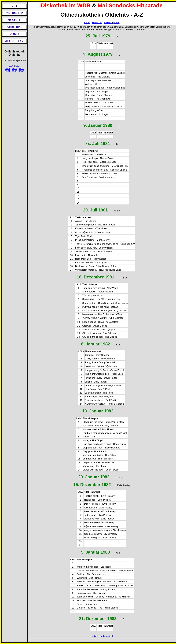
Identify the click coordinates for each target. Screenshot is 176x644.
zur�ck (108, 22)
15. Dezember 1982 (92, 485)
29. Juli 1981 (95, 210)
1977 (18, 66)
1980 (21, 68)
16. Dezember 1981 (95, 277)
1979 (15, 68)
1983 (21, 71)
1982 (15, 71)
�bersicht (97, 22)
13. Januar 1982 (98, 411)
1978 (8, 68)
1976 (11, 66)
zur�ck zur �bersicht (102, 636)
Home (87, 22)
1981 (8, 71)
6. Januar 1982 (95, 344)
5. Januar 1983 (95, 552)
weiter (117, 22)
